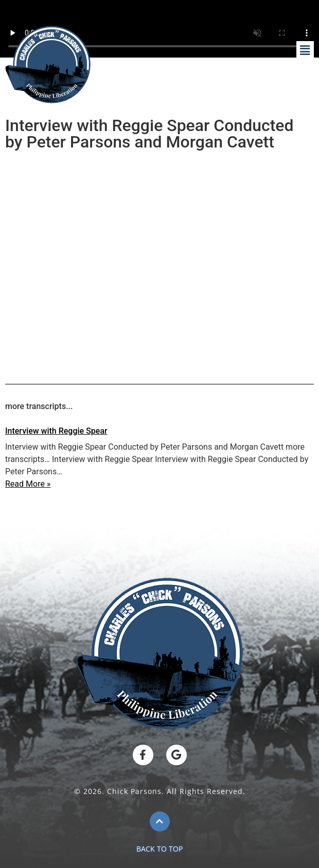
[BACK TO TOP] (160, 821)
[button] (305, 51)
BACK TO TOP (159, 849)
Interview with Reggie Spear (56, 431)
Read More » (28, 484)
